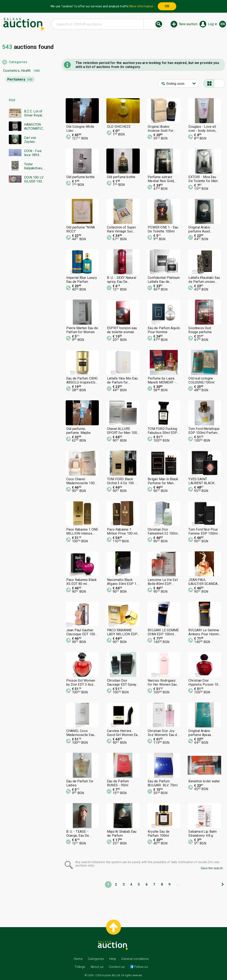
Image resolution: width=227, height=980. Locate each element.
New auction (188, 24)
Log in (213, 24)
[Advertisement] (24, 268)
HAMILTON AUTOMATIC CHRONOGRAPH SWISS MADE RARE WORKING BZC (34, 127)
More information (141, 6)
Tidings (80, 967)
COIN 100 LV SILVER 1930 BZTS (34, 179)
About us (97, 967)
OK (167, 6)
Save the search (212, 868)
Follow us (141, 967)
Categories (18, 62)
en (223, 24)
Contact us (117, 967)
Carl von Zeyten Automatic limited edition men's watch (34, 140)
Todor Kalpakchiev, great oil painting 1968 (34, 166)
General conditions (135, 959)
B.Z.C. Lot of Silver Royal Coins (33, 113)
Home (78, 959)
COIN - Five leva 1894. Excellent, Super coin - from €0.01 (33, 153)
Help (113, 959)
